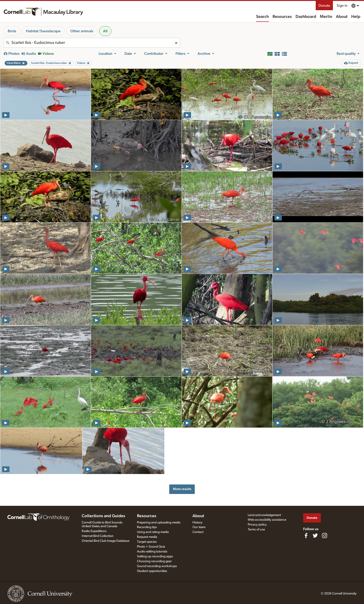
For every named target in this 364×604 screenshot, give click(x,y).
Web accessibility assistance (267, 520)
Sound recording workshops (157, 566)
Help (356, 17)
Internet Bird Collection (98, 536)
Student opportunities (152, 571)
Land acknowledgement (264, 515)
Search (262, 17)
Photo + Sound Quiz (151, 547)
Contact (198, 532)
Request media (147, 537)
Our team (199, 527)
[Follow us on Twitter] (315, 536)
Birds (12, 31)
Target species (147, 542)
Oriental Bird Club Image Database (106, 541)
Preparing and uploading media (159, 523)
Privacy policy (257, 525)
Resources (282, 17)
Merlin (326, 17)
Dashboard (306, 17)
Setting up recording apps (155, 556)
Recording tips (147, 527)
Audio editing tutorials (152, 552)
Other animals (82, 31)
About (342, 17)
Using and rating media (153, 532)
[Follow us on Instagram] (325, 536)
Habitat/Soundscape (43, 31)
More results (182, 489)
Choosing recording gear (154, 561)
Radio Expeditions (94, 531)
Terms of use (256, 529)
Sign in (342, 6)
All (105, 31)
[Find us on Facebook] (306, 536)
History (197, 523)
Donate (324, 6)
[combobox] (92, 43)
